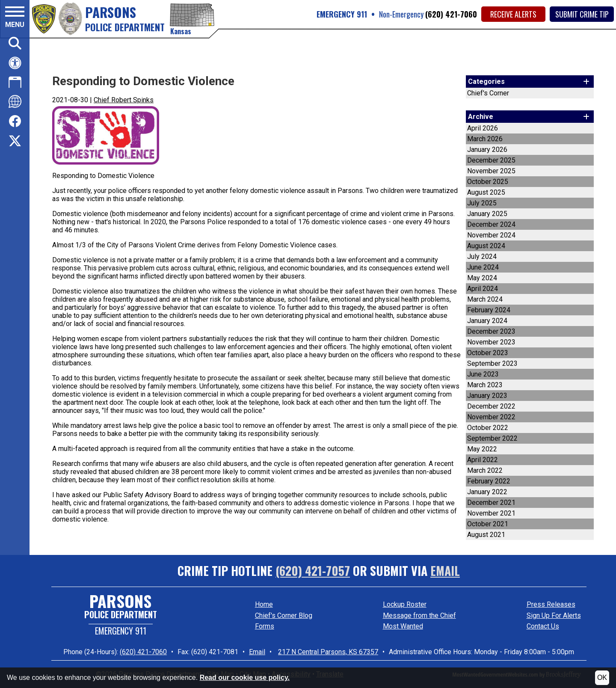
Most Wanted (403, 626)
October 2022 (488, 428)
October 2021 (488, 524)
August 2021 (486, 535)
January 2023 (487, 396)
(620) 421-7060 (451, 14)
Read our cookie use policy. (245, 678)
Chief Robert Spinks (124, 100)
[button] (15, 18)
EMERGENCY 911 (342, 14)
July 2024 (482, 257)
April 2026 (483, 128)
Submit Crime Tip (582, 14)
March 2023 (485, 385)
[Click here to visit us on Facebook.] (15, 122)
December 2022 (491, 406)
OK (602, 678)
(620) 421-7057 (313, 571)
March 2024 (485, 299)
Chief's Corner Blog (284, 615)
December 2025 (491, 160)
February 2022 (489, 481)
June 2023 (483, 374)
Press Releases (551, 604)
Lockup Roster (405, 604)
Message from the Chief (419, 615)
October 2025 (488, 182)
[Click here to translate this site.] (15, 101)
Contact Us (543, 626)
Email (445, 571)
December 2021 (491, 503)
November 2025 (491, 171)
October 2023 (488, 353)
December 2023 (491, 331)
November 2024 (491, 235)
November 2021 (491, 513)
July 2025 (482, 203)
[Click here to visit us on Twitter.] (15, 142)
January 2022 (487, 492)
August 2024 (486, 246)
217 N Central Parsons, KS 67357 (328, 652)
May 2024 (482, 278)
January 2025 (487, 214)
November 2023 (491, 342)
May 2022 (482, 449)
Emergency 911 (121, 631)
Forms (265, 626)
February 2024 (489, 310)
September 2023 (492, 363)
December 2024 (491, 224)
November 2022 (491, 417)
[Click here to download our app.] (15, 82)
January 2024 (487, 321)
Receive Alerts (513, 14)
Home (264, 604)
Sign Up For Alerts (554, 615)
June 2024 (483, 267)
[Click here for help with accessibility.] (15, 63)
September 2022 (492, 438)
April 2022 (483, 460)
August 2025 (486, 192)
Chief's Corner (488, 93)
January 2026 (487, 150)
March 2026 (485, 139)
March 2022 (485, 470)
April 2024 (483, 289)
